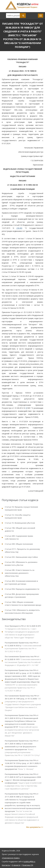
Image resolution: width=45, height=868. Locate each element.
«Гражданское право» (11, 858)
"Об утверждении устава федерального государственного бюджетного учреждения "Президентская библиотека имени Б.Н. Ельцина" (23, 705)
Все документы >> (35, 829)
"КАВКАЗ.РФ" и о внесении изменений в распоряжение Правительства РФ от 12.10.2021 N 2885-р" (23, 682)
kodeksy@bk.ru (29, 862)
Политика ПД (28, 865)
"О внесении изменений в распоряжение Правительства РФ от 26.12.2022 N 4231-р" (23, 649)
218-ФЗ (19, 228)
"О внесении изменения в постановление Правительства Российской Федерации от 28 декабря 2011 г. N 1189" (23, 663)
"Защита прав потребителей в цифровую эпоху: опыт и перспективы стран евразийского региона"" (23, 783)
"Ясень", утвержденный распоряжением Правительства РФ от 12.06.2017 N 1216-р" (22, 750)
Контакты (6, 865)
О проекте (16, 865)
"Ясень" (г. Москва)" (23, 766)
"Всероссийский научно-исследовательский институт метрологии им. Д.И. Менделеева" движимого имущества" (22, 727)
